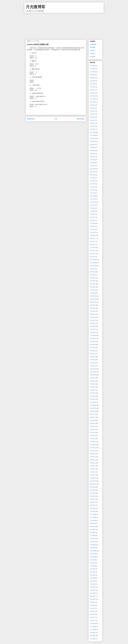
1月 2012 (93, 439)
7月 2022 (93, 87)
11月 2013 (93, 372)
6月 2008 (93, 569)
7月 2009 (93, 530)
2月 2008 (93, 581)
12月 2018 (93, 196)
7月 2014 (93, 348)
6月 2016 (93, 278)
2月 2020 (93, 163)
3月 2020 (93, 160)
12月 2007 (93, 587)
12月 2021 (93, 96)
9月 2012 (93, 414)
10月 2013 (93, 375)
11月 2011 (93, 445)
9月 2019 (93, 172)
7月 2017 (93, 248)
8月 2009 (93, 527)
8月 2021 (93, 108)
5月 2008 (93, 572)
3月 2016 (93, 287)
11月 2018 (93, 199)
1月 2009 (93, 548)
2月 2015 (93, 326)
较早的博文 (81, 119)
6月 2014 (93, 351)
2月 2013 (93, 399)
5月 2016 (93, 281)
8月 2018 (93, 208)
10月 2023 (93, 72)
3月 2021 (93, 123)
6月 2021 (93, 114)
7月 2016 (93, 275)
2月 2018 (93, 226)
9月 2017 (93, 242)
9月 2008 (93, 560)
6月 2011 (93, 460)
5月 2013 (93, 390)
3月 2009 (93, 542)
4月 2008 (93, 575)
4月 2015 (93, 320)
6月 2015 (93, 314)
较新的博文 (31, 119)
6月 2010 (93, 496)
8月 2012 (93, 417)
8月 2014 (93, 345)
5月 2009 (93, 536)
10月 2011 (93, 448)
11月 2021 (93, 99)
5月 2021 (93, 117)
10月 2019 (93, 169)
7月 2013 (93, 384)
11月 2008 (93, 554)
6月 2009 (93, 533)
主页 (56, 119)
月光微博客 (36, 7)
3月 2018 (93, 223)
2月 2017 (93, 254)
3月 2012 (93, 433)
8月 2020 (93, 145)
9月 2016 (93, 269)
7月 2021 (93, 111)
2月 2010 (93, 508)
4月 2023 (93, 81)
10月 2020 (93, 138)
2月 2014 (93, 363)
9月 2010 (93, 487)
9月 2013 (93, 378)
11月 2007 (93, 590)
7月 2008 (93, 566)
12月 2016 (93, 260)
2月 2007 (93, 617)
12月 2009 (93, 514)
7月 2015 (93, 311)
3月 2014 (93, 360)
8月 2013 (93, 381)
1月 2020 (93, 166)
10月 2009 (93, 520)
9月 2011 (93, 451)
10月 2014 (93, 339)
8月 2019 (93, 175)
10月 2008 (93, 557)
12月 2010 (93, 478)
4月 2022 (93, 90)
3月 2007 (93, 614)
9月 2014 (93, 342)
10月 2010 (93, 484)
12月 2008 (93, 551)
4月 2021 (93, 120)
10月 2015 (93, 302)
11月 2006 (93, 627)
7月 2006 (93, 639)
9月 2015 (93, 305)
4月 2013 (93, 393)
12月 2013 (93, 369)
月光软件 (92, 51)
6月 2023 (93, 78)
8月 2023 (93, 75)
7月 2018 (93, 211)
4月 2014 (93, 357)
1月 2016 (93, 293)
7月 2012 (93, 420)
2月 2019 (93, 190)
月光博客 (92, 57)
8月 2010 (93, 490)
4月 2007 (93, 611)
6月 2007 (93, 605)
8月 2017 (93, 245)
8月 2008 (93, 563)
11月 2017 (93, 235)
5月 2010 (93, 499)
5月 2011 (93, 463)
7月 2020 (93, 148)
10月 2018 (93, 202)
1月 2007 (93, 620)
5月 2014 (93, 354)
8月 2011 (93, 454)
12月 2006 (93, 624)
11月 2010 (93, 481)
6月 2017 (93, 251)
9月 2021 (93, 105)
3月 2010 (93, 505)
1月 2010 (93, 511)
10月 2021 (93, 102)
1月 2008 (93, 584)
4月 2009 (93, 539)
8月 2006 (93, 636)
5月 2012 (93, 426)
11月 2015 (93, 299)
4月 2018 (93, 220)
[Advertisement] (64, 25)
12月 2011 (93, 442)
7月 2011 (93, 457)
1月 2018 (93, 229)
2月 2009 (93, 545)
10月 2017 (93, 239)
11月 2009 (93, 517)
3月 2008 (93, 578)
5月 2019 (93, 181)
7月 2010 (93, 493)
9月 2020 (93, 141)
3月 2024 (93, 69)
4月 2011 (93, 466)
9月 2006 (93, 633)
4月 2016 (93, 284)
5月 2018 (93, 217)
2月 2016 (93, 290)
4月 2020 (93, 157)
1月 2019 (93, 193)
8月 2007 (93, 599)
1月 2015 (93, 329)
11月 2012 (93, 408)
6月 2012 (93, 423)
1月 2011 (93, 475)
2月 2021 (93, 126)
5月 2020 (93, 154)
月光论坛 (92, 54)
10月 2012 (93, 411)
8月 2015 (93, 308)
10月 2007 (93, 593)
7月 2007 (93, 602)
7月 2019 (93, 178)
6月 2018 (93, 214)
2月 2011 (93, 472)
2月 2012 (93, 436)
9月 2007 (93, 596)
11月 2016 (93, 263)
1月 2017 (93, 257)
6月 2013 (93, 387)
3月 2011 (93, 469)
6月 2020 (93, 151)
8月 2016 (93, 272)
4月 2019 (93, 184)
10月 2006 (93, 630)
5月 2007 (93, 608)
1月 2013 (93, 402)
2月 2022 (93, 93)
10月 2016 (93, 266)
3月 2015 (93, 323)
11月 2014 (93, 336)
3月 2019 (93, 187)
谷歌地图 (92, 47)
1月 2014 (93, 366)
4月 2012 (93, 430)
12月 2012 (93, 405)
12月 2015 (93, 296)
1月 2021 (93, 129)
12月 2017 (93, 232)
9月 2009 (93, 523)
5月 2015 (93, 317)
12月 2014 (93, 333)
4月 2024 (93, 66)
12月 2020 (93, 132)
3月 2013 (93, 396)
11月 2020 (93, 135)
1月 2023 (93, 84)
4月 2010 (93, 502)
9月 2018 (93, 205)
